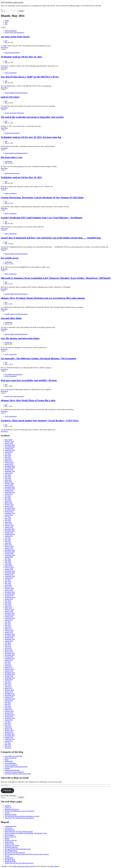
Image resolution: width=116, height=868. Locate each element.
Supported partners (11, 814)
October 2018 (9, 596)
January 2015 (9, 671)
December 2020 (10, 550)
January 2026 (9, 443)
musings (7, 768)
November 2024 (10, 468)
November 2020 (10, 552)
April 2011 (8, 748)
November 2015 (10, 655)
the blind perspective (11, 847)
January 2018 (9, 611)
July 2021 (8, 538)
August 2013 (9, 701)
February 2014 (9, 690)
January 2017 (9, 632)
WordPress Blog (10, 859)
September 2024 (10, 471)
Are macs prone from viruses (15, 37)
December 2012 (10, 715)
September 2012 (10, 718)
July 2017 (8, 622)
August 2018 (9, 599)
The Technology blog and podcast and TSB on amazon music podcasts (27, 854)
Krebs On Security (10, 837)
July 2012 (8, 722)
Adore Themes (55, 866)
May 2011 (8, 746)
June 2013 (8, 704)
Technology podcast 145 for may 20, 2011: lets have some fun (31, 137)
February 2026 (9, 441)
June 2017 (8, 624)
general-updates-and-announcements (16, 93)
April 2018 (8, 606)
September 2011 (10, 739)
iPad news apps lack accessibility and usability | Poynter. (29, 380)
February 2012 (9, 730)
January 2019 (9, 590)
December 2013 (10, 694)
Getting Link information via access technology (20, 811)
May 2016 (8, 646)
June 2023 (8, 497)
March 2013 (8, 709)
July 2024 (8, 475)
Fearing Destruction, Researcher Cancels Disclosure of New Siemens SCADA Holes (42, 197)
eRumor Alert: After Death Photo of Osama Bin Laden (28, 400)
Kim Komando (9, 835)
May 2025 (8, 457)
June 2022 (8, 518)
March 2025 (8, 461)
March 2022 (8, 524)
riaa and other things (11, 318)
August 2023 (9, 494)
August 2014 (9, 680)
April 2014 (8, 687)
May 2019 (8, 583)
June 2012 (8, 723)
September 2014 (10, 678)
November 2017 (10, 615)
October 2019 (9, 575)
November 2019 (10, 573)
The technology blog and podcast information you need (22, 816)
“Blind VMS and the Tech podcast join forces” (19, 863)
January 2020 (9, 569)
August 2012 (9, 720)
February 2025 (9, 462)
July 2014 (8, 681)
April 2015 (8, 666)
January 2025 (9, 464)
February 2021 (9, 546)
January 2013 (9, 713)
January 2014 (9, 692)
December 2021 (10, 529)
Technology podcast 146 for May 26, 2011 (21, 57)
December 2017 (10, 613)
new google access (10, 258)
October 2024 (9, 469)
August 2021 (9, 536)
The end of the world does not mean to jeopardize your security (32, 117)
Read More (4, 48)
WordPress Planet (10, 861)
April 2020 (8, 564)
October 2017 (9, 617)
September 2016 (10, 639)
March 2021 (8, 545)
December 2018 (10, 592)
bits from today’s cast (11, 157)
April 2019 (8, 585)
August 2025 (9, 452)
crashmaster (8, 161)
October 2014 (9, 676)
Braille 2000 (9, 761)
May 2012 (8, 725)
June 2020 (8, 560)
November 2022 (10, 510)
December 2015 (10, 653)
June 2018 (8, 603)
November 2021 (10, 531)
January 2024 (9, 485)
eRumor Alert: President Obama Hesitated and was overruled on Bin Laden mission (43, 298)
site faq (7, 813)
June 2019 (8, 582)
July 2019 (8, 580)
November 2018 (10, 594)
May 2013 (8, 706)
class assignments (10, 763)
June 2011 (8, 744)
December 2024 (10, 466)
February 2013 (9, 711)
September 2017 (10, 618)
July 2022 (8, 517)
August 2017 (9, 620)
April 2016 (8, 648)
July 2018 (8, 601)
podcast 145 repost (10, 97)
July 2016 (8, 643)
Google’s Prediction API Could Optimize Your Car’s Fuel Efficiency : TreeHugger (42, 218)
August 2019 (9, 578)
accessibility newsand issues (14, 374)
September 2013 (10, 699)
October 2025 (9, 448)
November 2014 (10, 674)
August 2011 (9, 741)
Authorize (8, 806)
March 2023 (8, 503)
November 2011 (10, 736)
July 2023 (8, 496)
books (7, 760)
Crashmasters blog (10, 826)
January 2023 (9, 506)
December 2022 (10, 508)
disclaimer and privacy (12, 809)
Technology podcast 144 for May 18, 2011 (21, 177)
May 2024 (8, 478)
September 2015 (10, 659)
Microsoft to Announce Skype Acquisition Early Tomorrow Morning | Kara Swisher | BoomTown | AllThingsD (56, 278)
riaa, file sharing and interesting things (20, 338)
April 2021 (8, 543)
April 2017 (8, 627)
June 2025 (8, 455)
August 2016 (9, 641)
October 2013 (9, 697)
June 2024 (8, 476)
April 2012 (8, 727)
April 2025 (8, 459)
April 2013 (8, 708)
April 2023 (8, 501)
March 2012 (8, 729)
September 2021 (10, 534)
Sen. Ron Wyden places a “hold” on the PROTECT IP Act (30, 77)
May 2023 (8, 499)
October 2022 (9, 511)
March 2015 (8, 667)
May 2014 (8, 685)
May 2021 (8, 541)
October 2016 (9, 638)
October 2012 (9, 716)
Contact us (8, 807)
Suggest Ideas (9, 842)
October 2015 (9, 657)
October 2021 (9, 532)
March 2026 (8, 440)
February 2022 (9, 525)
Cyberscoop (8, 828)
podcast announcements (12, 53)
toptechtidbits (9, 858)
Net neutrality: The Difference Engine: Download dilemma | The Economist (38, 358)
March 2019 (8, 587)
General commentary (11, 765)
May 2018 (8, 604)
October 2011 (9, 737)
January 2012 (9, 732)
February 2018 (9, 610)
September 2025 (10, 450)
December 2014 (10, 673)
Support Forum (9, 844)
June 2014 (8, 683)
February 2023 (9, 504)
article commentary (11, 31)
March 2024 (8, 482)
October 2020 (9, 553)
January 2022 (9, 527)
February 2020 (9, 567)
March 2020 (8, 566)
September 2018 (10, 597)
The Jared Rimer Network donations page (18, 849)
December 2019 (10, 571)
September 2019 (10, 576)
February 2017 (9, 631)
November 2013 (10, 695)
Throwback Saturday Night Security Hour (18, 774)
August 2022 (9, 515)
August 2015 (9, 660)
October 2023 (9, 490)
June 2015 (8, 664)
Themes (7, 856)
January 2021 (9, 548)
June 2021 (8, 539)
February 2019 (9, 589)
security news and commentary (14, 32)
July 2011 (8, 743)
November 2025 (10, 447)
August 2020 (9, 557)
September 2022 (10, 513)
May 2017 (8, 625)
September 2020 (10, 555)
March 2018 (8, 608)
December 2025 (10, 445)
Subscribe (7, 790)
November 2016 (10, 636)
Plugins (7, 838)
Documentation (10, 830)
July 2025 (8, 454)
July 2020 (8, 559)
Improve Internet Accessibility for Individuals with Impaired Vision (26, 833)
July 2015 (8, 662)
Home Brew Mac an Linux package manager (19, 831)
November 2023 (10, 489)
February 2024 (9, 483)
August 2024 (9, 473)
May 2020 (8, 562)
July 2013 (8, 702)
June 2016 (8, 645)
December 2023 (10, 487)
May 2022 (8, 520)
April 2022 (8, 522)
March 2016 (8, 650)
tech (6, 41)
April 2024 (8, 480)
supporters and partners (12, 845)
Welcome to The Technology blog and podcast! (19, 818)
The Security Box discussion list (15, 852)
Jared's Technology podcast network (12, 2)
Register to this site (11, 840)
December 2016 (10, 634)
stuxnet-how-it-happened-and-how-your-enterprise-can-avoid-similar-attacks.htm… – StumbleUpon (51, 238)
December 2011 (10, 734)
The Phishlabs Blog (11, 851)
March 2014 (8, 688)
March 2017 (8, 629)
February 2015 (9, 669)
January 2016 (9, 652)
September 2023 (10, 492)
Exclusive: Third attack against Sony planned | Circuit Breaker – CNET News (40, 420)
